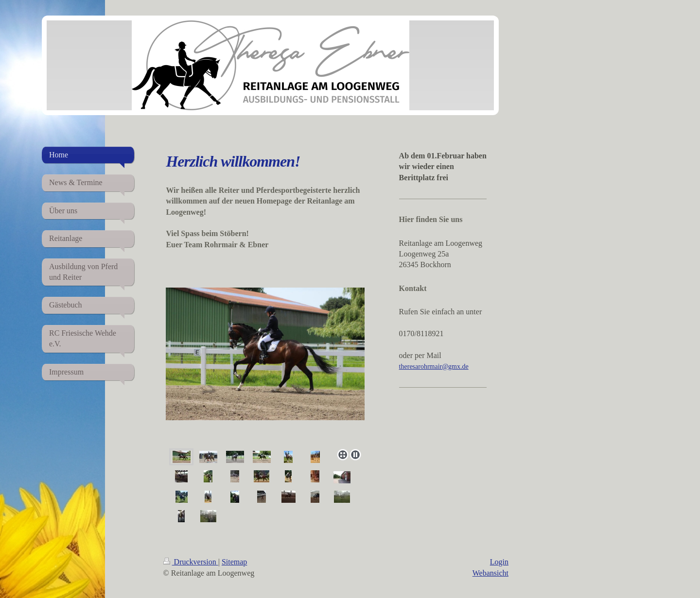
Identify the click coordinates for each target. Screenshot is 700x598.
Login (499, 562)
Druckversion (191, 562)
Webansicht (490, 573)
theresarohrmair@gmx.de (434, 367)
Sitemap (234, 562)
